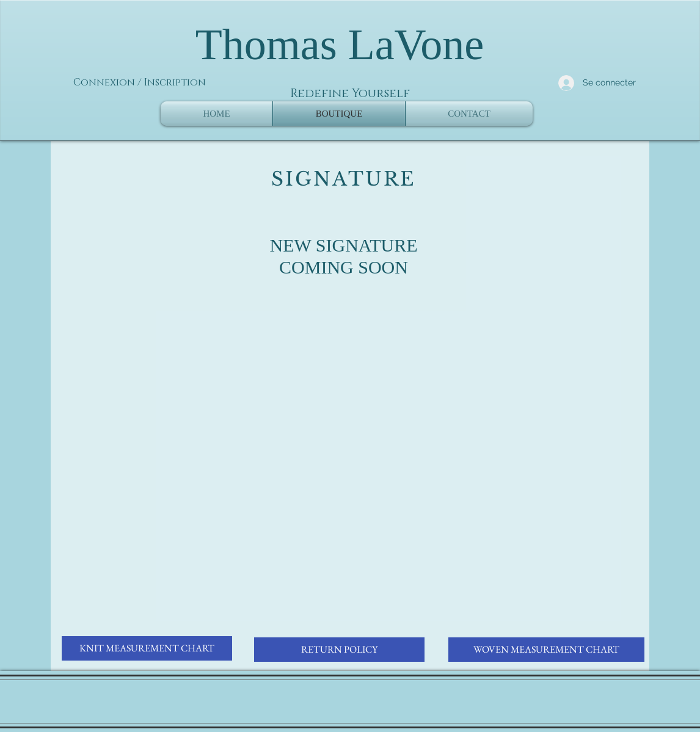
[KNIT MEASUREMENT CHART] (147, 648)
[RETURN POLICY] (339, 650)
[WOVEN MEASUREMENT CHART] (546, 650)
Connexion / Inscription (140, 82)
